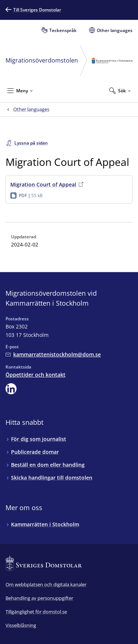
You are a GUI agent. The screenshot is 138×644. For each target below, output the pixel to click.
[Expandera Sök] (120, 90)
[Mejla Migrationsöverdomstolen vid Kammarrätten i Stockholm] (53, 354)
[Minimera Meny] (20, 90)
